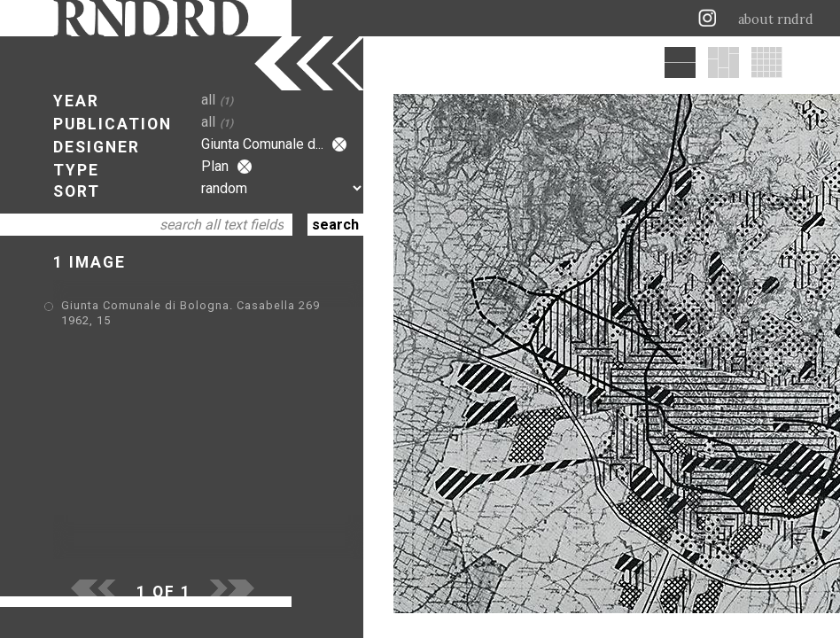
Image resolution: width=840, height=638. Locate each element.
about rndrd (776, 19)
